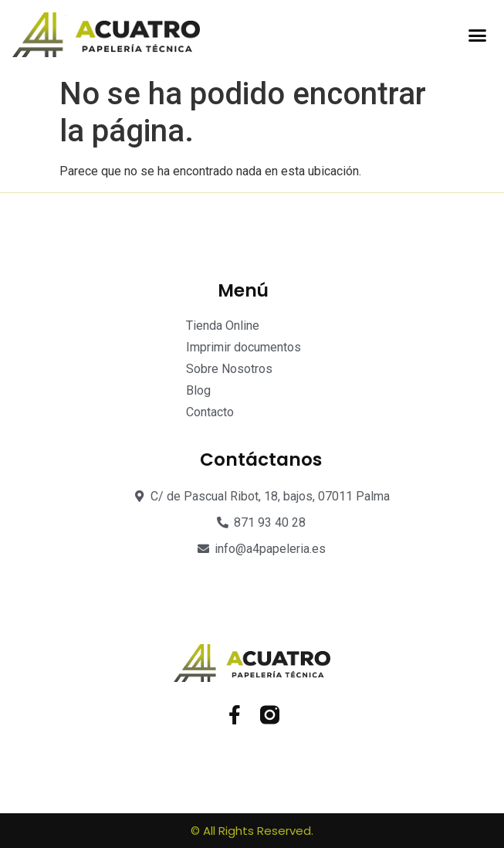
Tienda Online (223, 326)
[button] (478, 35)
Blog (198, 390)
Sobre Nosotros (229, 369)
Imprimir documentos (244, 347)
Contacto (210, 412)
